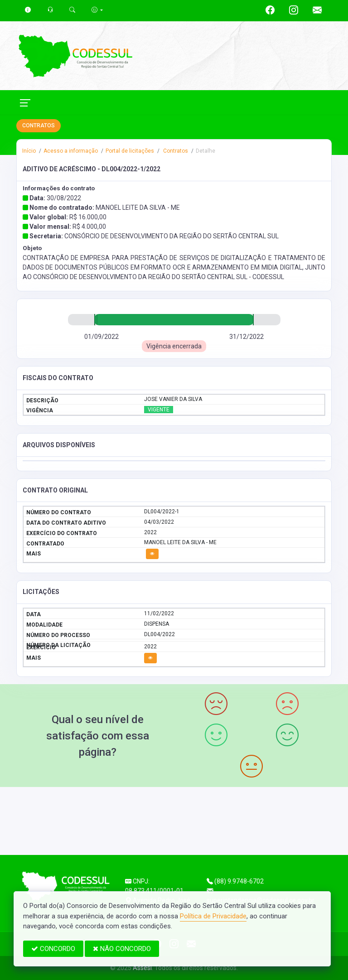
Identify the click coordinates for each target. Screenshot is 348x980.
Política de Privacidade (213, 916)
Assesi (142, 968)
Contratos (175, 151)
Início (29, 151)
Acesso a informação (71, 151)
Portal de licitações (130, 151)
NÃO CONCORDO (122, 949)
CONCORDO (53, 949)
